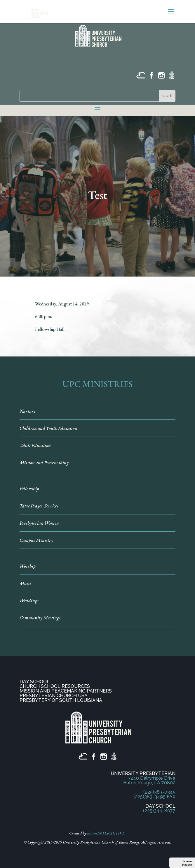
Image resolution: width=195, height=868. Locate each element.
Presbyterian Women (39, 523)
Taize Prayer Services (39, 506)
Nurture (28, 411)
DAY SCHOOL (35, 682)
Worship (28, 566)
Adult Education (35, 446)
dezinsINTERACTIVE (106, 833)
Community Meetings (40, 618)
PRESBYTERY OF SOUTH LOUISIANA (61, 700)
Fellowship (29, 489)
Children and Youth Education (48, 428)
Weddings (29, 601)
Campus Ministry (36, 540)
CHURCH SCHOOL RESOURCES (55, 686)
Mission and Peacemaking (44, 463)
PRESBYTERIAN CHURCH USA (54, 696)
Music (25, 583)
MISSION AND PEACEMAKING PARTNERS (66, 691)
